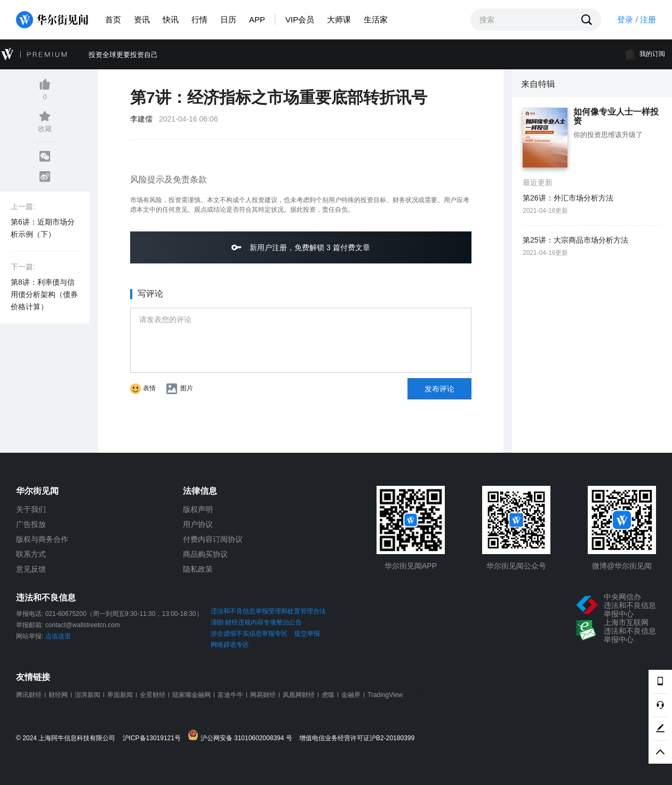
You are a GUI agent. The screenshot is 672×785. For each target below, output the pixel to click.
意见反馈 (31, 569)
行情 (199, 19)
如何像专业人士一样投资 (616, 117)
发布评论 (439, 389)
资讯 (142, 19)
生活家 (376, 19)
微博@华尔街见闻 (622, 566)
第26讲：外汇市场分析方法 (568, 198)
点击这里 (58, 636)
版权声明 (198, 509)
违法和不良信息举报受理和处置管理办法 (268, 611)
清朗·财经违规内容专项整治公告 (256, 622)
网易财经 (263, 695)
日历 (228, 19)
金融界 (351, 695)
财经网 (58, 695)
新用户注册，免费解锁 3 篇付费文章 (301, 247)
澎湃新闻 (87, 695)
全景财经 (153, 695)
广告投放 (31, 524)
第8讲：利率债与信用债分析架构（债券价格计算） (44, 294)
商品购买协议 (205, 554)
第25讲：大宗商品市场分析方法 (575, 240)
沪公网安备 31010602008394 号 (242, 736)
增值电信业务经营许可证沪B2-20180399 (357, 738)
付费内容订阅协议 (213, 539)
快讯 (171, 19)
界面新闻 (120, 695)
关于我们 (31, 509)
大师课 (339, 19)
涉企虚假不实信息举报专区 (249, 634)
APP (257, 19)
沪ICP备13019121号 (154, 738)
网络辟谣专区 (230, 645)
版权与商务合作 (42, 539)
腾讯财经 (29, 695)
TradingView (385, 695)
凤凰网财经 (299, 695)
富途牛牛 (230, 695)
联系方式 (31, 554)
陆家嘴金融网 (191, 695)
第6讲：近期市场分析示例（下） (43, 228)
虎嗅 (328, 695)
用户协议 (198, 524)
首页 (113, 19)
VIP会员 (300, 19)
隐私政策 (198, 569)
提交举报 (307, 634)
